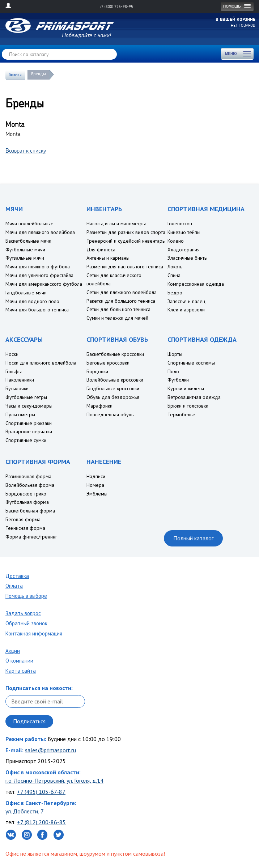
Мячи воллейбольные (29, 224)
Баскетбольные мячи (28, 241)
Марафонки (99, 406)
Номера (95, 485)
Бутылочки (17, 388)
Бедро (175, 293)
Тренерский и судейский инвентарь (126, 241)
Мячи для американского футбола (44, 284)
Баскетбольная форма (30, 511)
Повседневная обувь (110, 414)
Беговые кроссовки (108, 363)
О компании (19, 661)
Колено (176, 241)
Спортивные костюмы (191, 363)
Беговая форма (23, 519)
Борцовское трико (26, 494)
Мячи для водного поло (32, 301)
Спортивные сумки (26, 440)
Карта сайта (21, 671)
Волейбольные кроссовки (115, 380)
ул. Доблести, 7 (25, 811)
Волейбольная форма (30, 485)
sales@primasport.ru (50, 750)
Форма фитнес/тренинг (31, 537)
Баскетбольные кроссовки (115, 354)
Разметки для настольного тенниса (125, 267)
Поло (173, 371)
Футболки (178, 380)
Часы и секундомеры (29, 406)
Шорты (175, 354)
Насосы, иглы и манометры (116, 224)
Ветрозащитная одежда (194, 397)
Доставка (17, 576)
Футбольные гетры (26, 397)
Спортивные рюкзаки (29, 423)
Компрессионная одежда (196, 284)
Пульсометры (20, 414)
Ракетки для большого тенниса (121, 301)
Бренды (39, 74)
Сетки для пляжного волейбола (122, 292)
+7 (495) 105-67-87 (41, 792)
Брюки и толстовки (188, 406)
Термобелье (181, 414)
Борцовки (97, 371)
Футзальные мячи (25, 258)
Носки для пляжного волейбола (41, 363)
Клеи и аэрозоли (186, 310)
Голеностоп (180, 224)
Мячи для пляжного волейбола (40, 232)
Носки (12, 354)
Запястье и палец (186, 301)
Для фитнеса (101, 250)
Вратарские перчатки (29, 431)
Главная (15, 75)
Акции (13, 651)
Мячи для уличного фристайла (39, 275)
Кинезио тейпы (184, 232)
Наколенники (20, 380)
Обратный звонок (26, 623)
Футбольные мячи (25, 250)
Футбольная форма (27, 502)
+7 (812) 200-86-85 (41, 822)
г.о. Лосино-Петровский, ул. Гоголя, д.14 (54, 780)
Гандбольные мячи (26, 293)
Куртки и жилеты (186, 388)
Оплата (14, 586)
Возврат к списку (26, 150)
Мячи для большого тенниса (37, 310)
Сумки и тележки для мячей (117, 318)
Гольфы (14, 371)
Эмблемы (97, 494)
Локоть (175, 267)
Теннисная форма (25, 528)
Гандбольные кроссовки (113, 388)
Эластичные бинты (188, 258)
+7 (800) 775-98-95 (116, 7)
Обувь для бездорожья (113, 397)
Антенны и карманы (108, 258)
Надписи (96, 476)
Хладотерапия (184, 250)
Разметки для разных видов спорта (126, 232)
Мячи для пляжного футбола (38, 267)
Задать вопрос (23, 613)
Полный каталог (193, 538)
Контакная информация (34, 633)
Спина (174, 275)
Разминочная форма (28, 476)
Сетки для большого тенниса (118, 309)
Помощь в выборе (26, 596)
